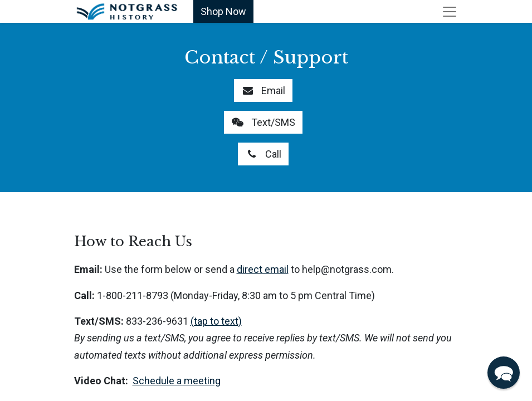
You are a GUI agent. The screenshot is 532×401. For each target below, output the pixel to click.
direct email (263, 269)
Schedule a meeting (177, 381)
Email (263, 91)
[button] (504, 373)
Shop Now (223, 11)
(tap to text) (216, 321)
